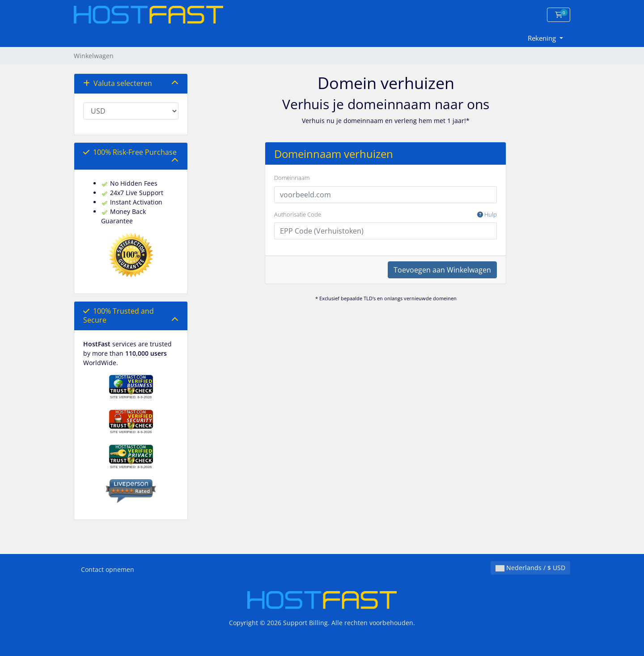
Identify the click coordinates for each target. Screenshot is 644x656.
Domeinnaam (292, 178)
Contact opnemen (108, 569)
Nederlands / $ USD (530, 568)
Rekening (543, 38)
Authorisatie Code (386, 215)
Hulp (487, 214)
